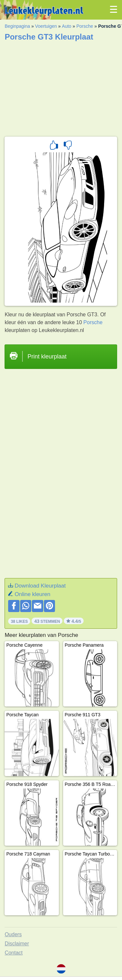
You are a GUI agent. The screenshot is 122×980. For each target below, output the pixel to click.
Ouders (13, 934)
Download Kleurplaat (40, 586)
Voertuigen (46, 26)
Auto (67, 26)
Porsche (85, 26)
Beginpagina (17, 26)
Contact (14, 953)
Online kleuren (33, 594)
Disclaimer (17, 944)
